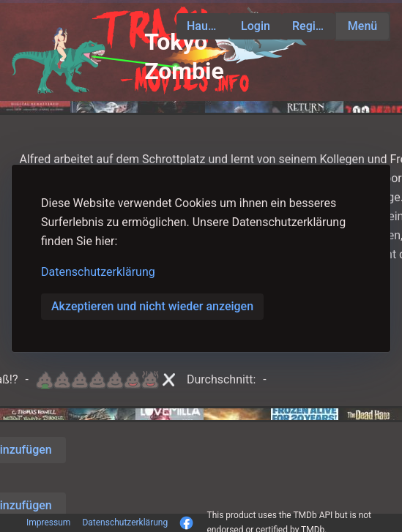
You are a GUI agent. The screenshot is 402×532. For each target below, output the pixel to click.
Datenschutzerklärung (98, 272)
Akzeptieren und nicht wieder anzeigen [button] (152, 306)
